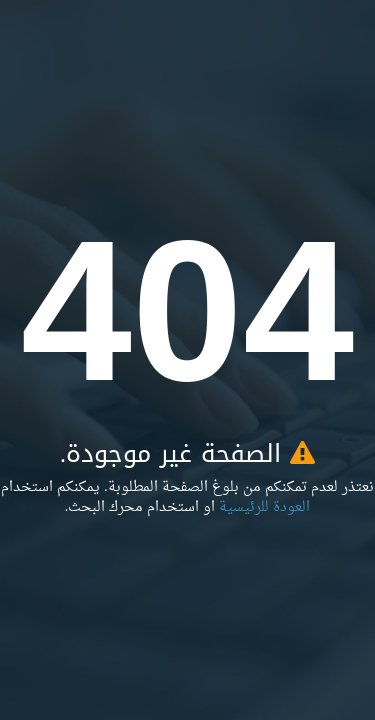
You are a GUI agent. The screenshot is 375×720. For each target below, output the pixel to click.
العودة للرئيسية (264, 507)
